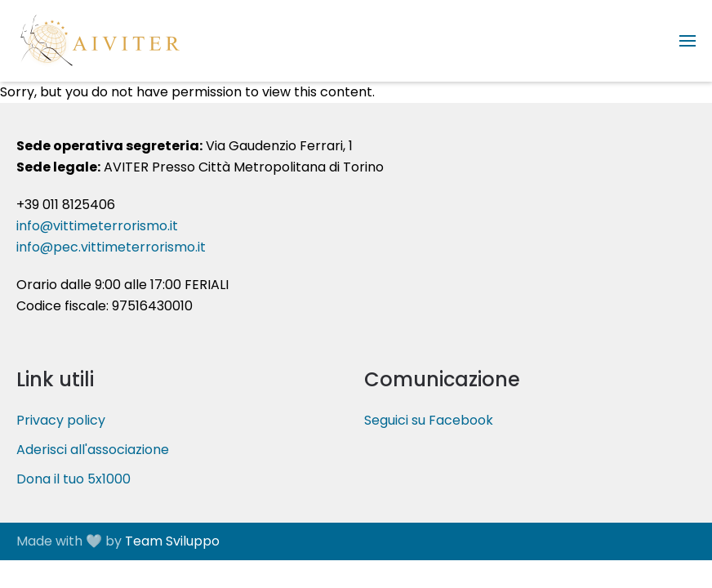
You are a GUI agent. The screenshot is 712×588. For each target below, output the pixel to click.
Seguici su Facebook (429, 420)
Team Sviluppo (172, 541)
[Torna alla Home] (98, 41)
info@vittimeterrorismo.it (97, 226)
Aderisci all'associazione (93, 450)
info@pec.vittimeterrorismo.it (111, 247)
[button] (688, 41)
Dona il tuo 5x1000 (73, 479)
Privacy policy (61, 420)
